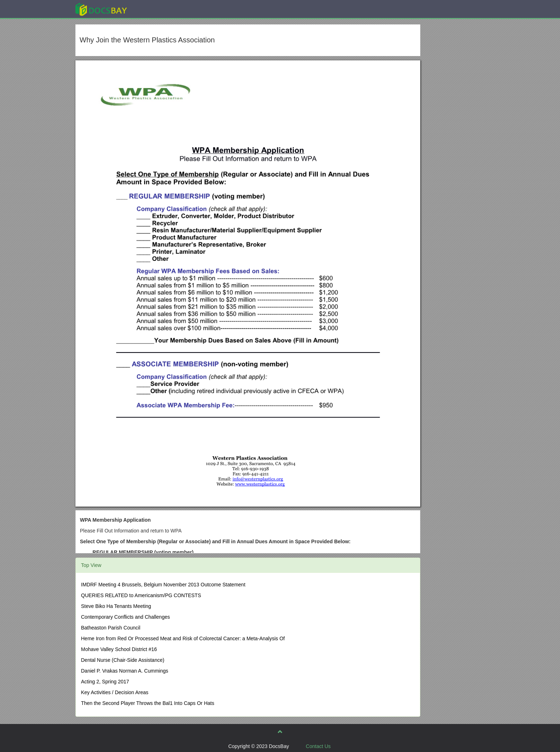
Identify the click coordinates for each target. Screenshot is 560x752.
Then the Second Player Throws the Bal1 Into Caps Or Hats (148, 703)
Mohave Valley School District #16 (119, 649)
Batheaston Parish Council (111, 628)
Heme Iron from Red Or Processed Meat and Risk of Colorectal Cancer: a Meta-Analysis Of (183, 638)
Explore (155, 9)
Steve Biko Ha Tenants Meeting (116, 606)
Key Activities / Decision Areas (115, 692)
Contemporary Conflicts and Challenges (126, 617)
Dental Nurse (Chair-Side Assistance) (123, 660)
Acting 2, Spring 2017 (105, 682)
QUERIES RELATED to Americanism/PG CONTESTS (141, 595)
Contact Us (318, 746)
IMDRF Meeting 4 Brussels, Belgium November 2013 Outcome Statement (163, 585)
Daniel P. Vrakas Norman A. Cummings (125, 671)
